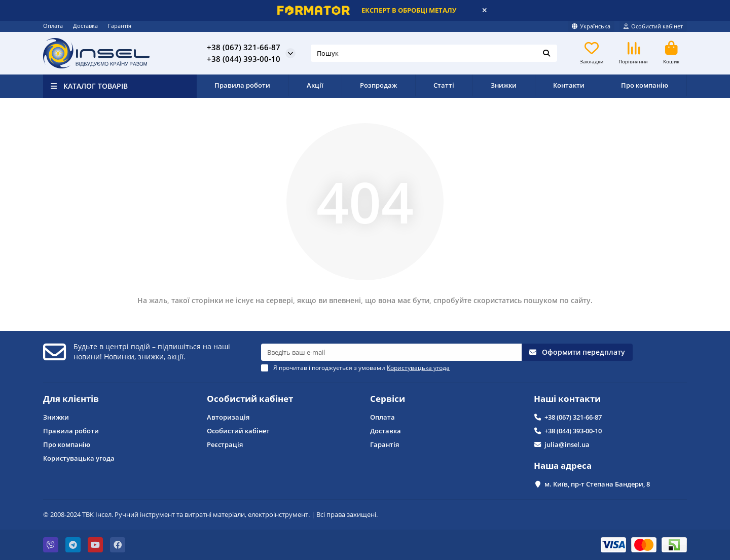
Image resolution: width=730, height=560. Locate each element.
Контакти (569, 85)
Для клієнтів (71, 399)
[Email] (391, 352)
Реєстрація (225, 444)
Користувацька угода (79, 458)
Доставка (85, 26)
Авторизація (228, 417)
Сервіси (388, 399)
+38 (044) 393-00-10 (244, 59)
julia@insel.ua (567, 444)
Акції (315, 85)
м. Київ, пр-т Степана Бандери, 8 (597, 484)
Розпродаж (378, 85)
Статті (444, 85)
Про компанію (645, 85)
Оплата (53, 26)
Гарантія (120, 26)
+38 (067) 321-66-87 (244, 47)
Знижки (504, 85)
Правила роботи (242, 85)
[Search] (434, 53)
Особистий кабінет (250, 399)
